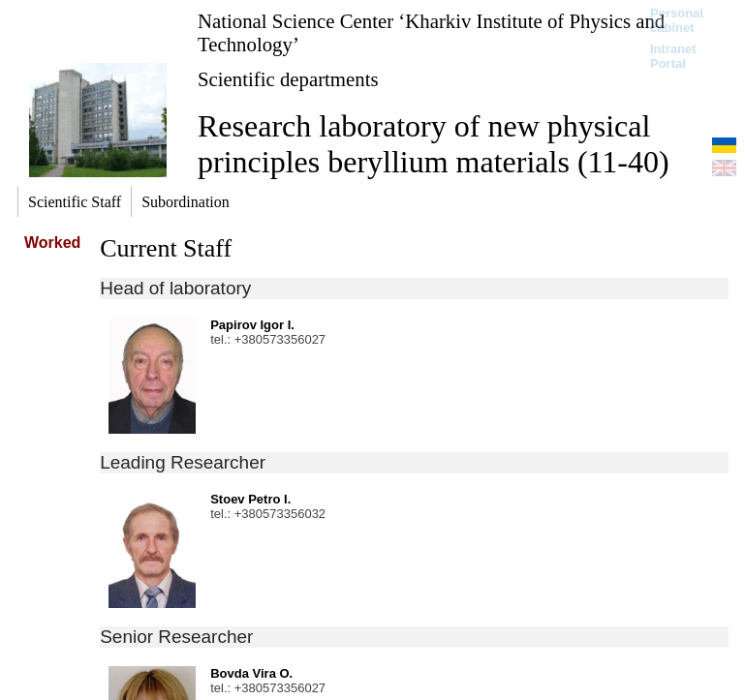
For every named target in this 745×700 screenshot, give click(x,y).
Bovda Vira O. (251, 673)
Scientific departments (288, 79)
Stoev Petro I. (250, 499)
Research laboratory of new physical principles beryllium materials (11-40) (434, 144)
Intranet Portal (673, 56)
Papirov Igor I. (252, 325)
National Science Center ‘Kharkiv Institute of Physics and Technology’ (431, 32)
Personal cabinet (677, 20)
